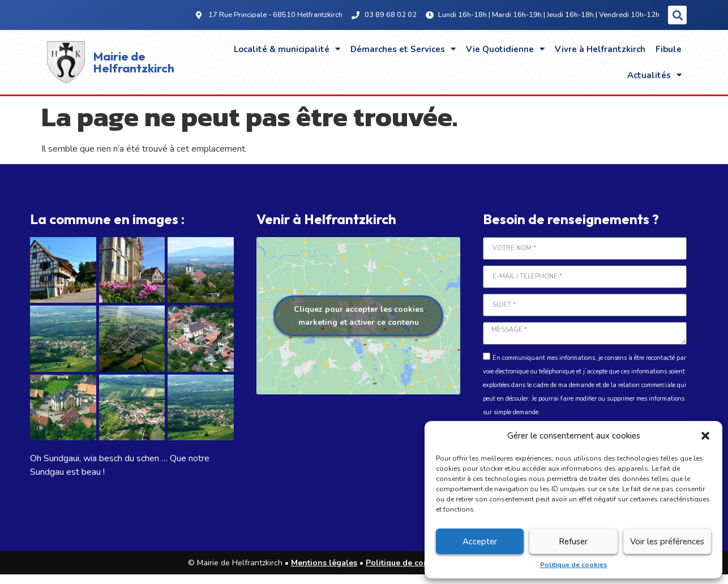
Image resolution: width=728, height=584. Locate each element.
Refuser (573, 542)
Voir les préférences (667, 542)
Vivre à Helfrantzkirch (600, 49)
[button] (705, 436)
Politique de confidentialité (418, 563)
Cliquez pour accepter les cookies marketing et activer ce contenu (359, 316)
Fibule (669, 49)
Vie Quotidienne (505, 49)
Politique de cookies (574, 565)
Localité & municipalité (287, 49)
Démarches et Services (403, 49)
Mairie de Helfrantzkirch (134, 62)
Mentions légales (324, 563)
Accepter (480, 542)
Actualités (654, 75)
